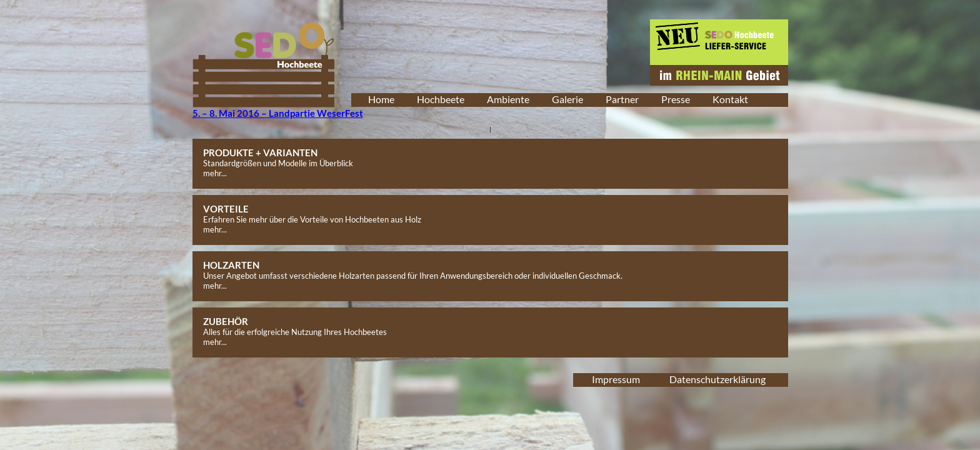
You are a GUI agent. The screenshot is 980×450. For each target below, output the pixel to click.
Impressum (616, 379)
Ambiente (508, 99)
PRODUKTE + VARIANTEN (260, 152)
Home (381, 99)
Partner (622, 99)
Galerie (567, 99)
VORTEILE (226, 209)
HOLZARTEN (231, 265)
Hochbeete (441, 99)
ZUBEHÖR (226, 321)
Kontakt (730, 99)
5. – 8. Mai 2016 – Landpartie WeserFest (278, 113)
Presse (676, 99)
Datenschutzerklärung (717, 379)
